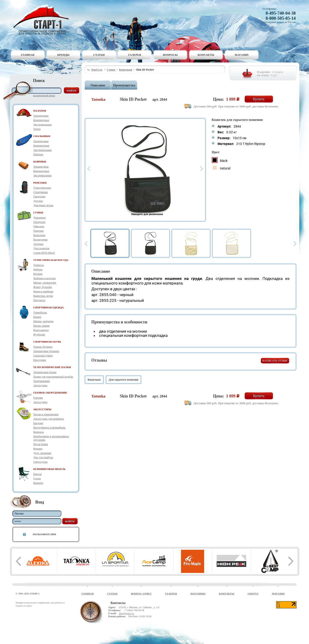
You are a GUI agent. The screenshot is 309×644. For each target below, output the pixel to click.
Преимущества (124, 85)
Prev (89, 169)
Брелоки (38, 423)
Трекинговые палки (45, 372)
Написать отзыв (275, 361)
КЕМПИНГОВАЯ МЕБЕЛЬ (50, 469)
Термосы (39, 265)
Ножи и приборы (43, 291)
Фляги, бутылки (43, 287)
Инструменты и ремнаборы (49, 428)
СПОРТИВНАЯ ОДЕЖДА (49, 307)
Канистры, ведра (43, 296)
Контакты (206, 55)
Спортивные (41, 192)
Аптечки (38, 244)
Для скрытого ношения (124, 380)
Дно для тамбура (43, 457)
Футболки (39, 335)
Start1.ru (97, 70)
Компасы (39, 432)
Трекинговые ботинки (46, 351)
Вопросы (170, 55)
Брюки (37, 317)
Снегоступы (41, 462)
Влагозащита (41, 330)
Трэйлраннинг (42, 381)
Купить (259, 99)
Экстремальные (43, 125)
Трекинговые (41, 116)
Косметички (41, 240)
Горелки (38, 398)
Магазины (198, 594)
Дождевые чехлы (43, 205)
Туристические (42, 188)
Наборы (38, 269)
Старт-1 (43, 20)
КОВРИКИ (40, 162)
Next (202, 169)
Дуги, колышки (42, 453)
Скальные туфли (43, 356)
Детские (38, 201)
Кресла (37, 474)
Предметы (39, 300)
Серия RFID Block (44, 253)
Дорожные (40, 218)
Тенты (37, 129)
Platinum (38, 154)
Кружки (38, 274)
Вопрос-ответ (141, 594)
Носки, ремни (41, 326)
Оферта (253, 594)
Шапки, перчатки (44, 321)
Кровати (38, 483)
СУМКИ (38, 213)
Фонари (38, 449)
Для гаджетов (41, 248)
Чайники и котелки (45, 278)
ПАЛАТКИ (40, 111)
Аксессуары (40, 385)
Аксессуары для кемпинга (49, 419)
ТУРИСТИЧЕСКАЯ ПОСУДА (51, 260)
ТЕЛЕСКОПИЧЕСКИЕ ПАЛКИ (52, 367)
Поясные (39, 231)
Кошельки (39, 235)
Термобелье (40, 313)
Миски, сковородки (45, 283)
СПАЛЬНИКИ (42, 136)
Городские (39, 197)
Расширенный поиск (44, 95)
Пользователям (45, 534)
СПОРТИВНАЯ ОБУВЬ (47, 342)
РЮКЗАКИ (40, 183)
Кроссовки (40, 360)
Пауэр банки (41, 444)
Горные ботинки (43, 347)
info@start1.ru (126, 613)
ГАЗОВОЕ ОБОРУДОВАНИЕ (50, 393)
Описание (98, 85)
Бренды (63, 55)
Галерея (135, 55)
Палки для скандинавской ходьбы (53, 377)
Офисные (39, 226)
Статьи (99, 55)
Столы (37, 478)
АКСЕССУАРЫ (42, 409)
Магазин (242, 55)
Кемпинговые (41, 120)
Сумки (111, 70)
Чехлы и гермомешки (46, 414)
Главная (28, 55)
